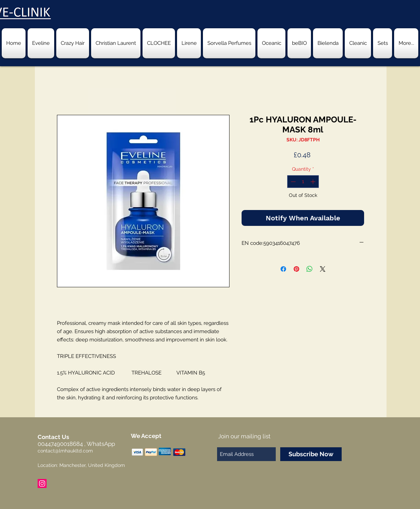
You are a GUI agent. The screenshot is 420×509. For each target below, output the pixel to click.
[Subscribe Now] (311, 454)
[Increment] (314, 182)
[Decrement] (292, 182)
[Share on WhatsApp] (310, 269)
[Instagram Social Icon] (42, 483)
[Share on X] (323, 269)
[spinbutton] (303, 182)
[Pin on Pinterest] (296, 269)
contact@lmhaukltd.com (65, 451)
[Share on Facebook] (283, 269)
